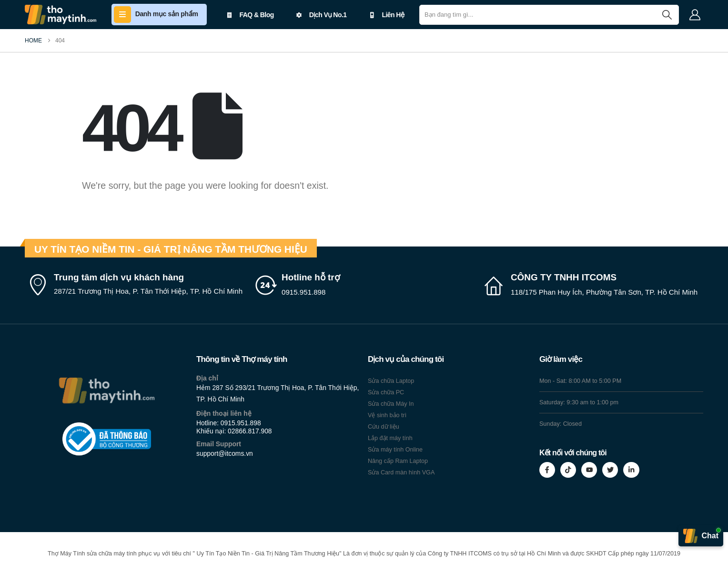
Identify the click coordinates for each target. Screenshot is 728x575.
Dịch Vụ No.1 (322, 15)
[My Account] (695, 15)
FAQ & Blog (250, 15)
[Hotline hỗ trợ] (364, 285)
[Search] (667, 15)
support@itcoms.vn (225, 453)
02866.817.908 (250, 431)
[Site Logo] (61, 15)
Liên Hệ (386, 15)
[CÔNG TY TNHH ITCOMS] (593, 285)
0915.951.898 (241, 423)
